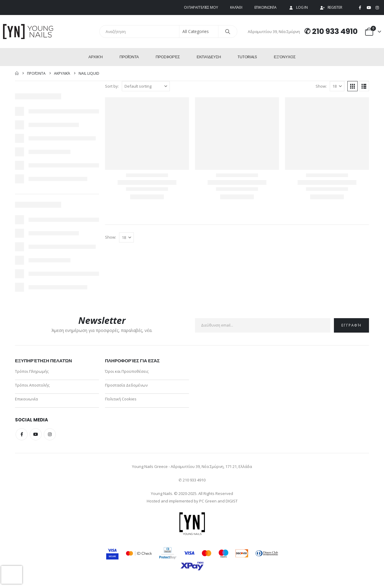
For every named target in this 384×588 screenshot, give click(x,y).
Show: (321, 86)
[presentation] (12, 575)
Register (331, 7)
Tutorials (247, 57)
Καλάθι (236, 7)
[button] (352, 86)
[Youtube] (369, 8)
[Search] (228, 32)
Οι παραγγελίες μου (201, 7)
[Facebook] (360, 8)
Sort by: (112, 86)
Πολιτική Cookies (121, 399)
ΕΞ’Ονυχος (285, 57)
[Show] (337, 86)
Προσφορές (168, 57)
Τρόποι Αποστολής (32, 385)
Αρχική (96, 57)
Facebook (22, 434)
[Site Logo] (28, 32)
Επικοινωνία (265, 7)
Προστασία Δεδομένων (126, 385)
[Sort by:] (146, 86)
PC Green (208, 501)
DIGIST (232, 501)
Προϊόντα (129, 57)
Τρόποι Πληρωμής (32, 371)
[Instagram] (377, 8)
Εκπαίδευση (209, 57)
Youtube (36, 434)
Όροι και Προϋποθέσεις (127, 371)
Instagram (50, 434)
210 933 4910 (335, 31)
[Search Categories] (199, 32)
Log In (298, 7)
